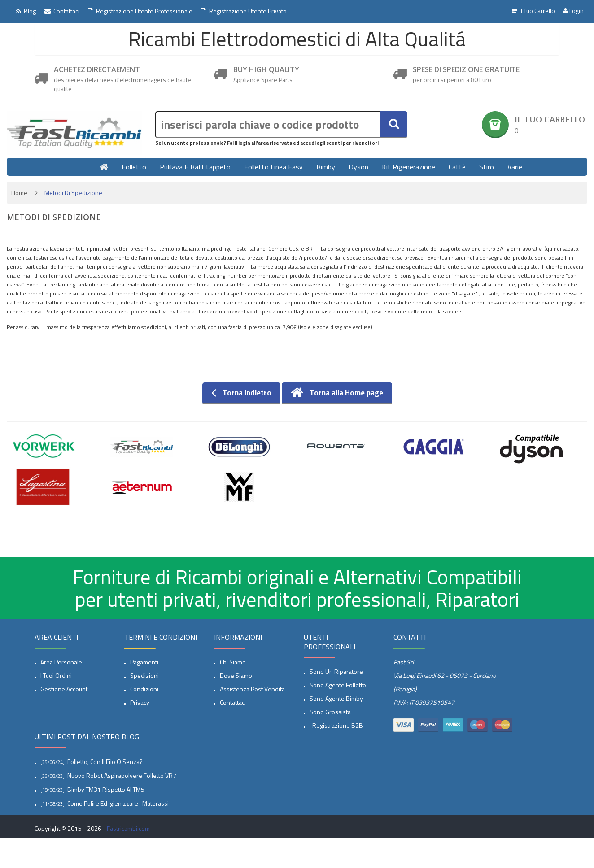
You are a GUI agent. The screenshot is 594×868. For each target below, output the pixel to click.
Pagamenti (144, 662)
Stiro (487, 167)
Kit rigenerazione (408, 167)
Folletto (134, 167)
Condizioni (144, 689)
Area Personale (61, 662)
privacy (140, 702)
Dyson (358, 167)
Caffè (457, 167)
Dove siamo (236, 675)
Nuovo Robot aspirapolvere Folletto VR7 (122, 775)
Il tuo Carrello (533, 11)
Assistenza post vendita (252, 689)
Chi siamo (233, 662)
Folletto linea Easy (273, 167)
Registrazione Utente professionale (140, 11)
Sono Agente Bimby (336, 698)
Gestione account (64, 689)
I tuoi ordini (56, 675)
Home (19, 193)
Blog (26, 11)
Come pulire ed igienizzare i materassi (118, 803)
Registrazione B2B (336, 725)
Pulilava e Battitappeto (195, 167)
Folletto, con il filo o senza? (105, 762)
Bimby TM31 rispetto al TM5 (106, 789)
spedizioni (144, 675)
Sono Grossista (330, 712)
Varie (515, 167)
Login (573, 11)
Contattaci (62, 11)
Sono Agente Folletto (338, 685)
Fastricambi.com (128, 828)
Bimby (326, 167)
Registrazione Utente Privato (244, 11)
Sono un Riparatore (336, 671)
